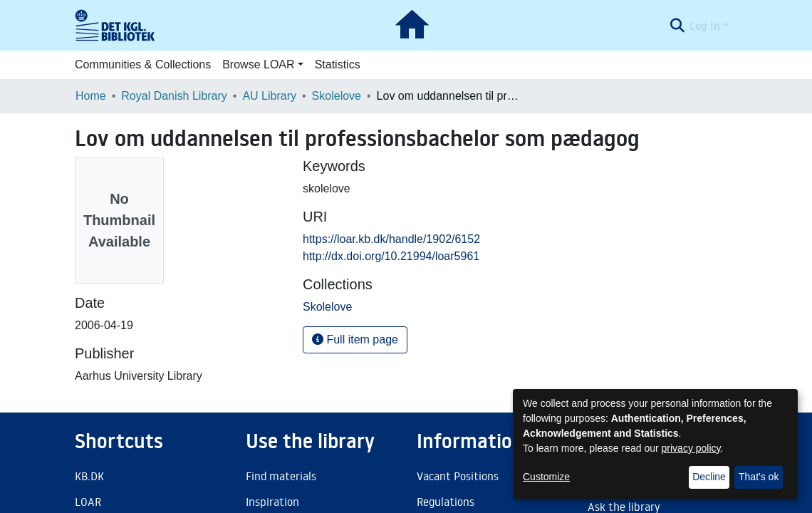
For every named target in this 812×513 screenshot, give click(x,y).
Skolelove (337, 96)
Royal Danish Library (174, 96)
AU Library (269, 96)
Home (91, 96)
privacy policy (691, 448)
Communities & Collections (143, 64)
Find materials (281, 476)
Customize (546, 477)
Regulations (446, 502)
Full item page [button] (355, 340)
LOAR (88, 502)
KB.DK (89, 476)
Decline (709, 477)
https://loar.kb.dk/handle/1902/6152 (391, 239)
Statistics (338, 64)
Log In (705, 26)
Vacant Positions (458, 476)
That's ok (759, 477)
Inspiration (272, 502)
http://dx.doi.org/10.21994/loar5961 (391, 256)
